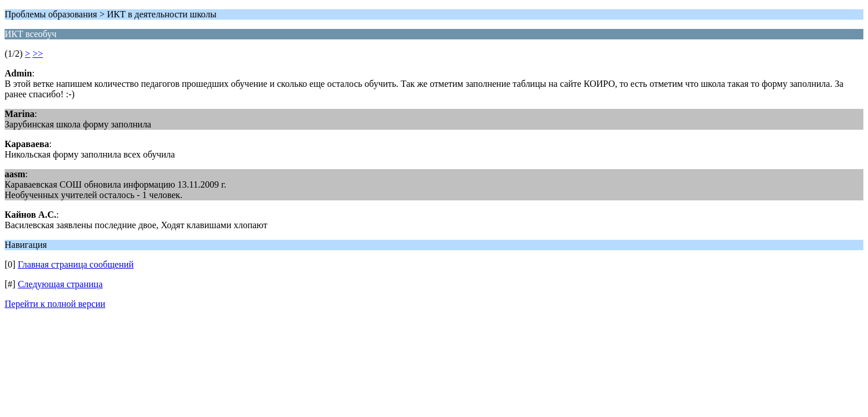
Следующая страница (61, 284)
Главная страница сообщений (76, 264)
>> (38, 54)
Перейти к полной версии (55, 304)
